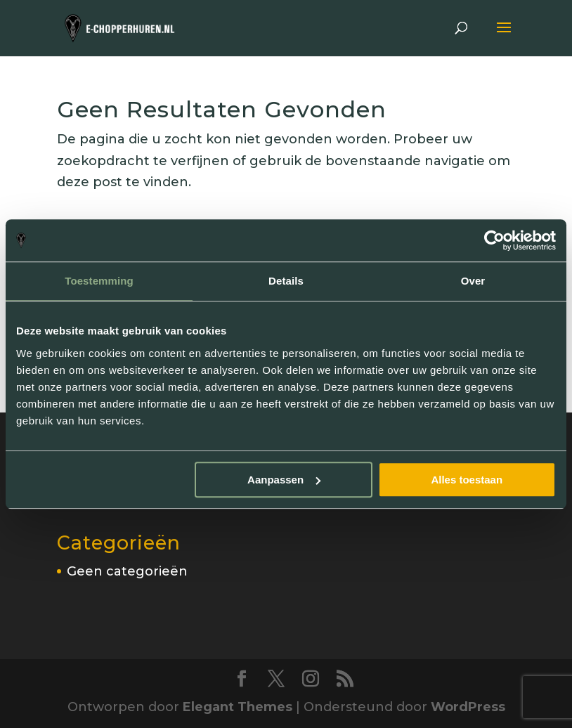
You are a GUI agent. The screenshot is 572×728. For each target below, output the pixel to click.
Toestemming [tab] (99, 281)
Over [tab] (473, 281)
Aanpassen (284, 480)
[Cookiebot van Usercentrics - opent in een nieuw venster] (494, 240)
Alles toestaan (467, 480)
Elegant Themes (238, 707)
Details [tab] (286, 281)
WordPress (468, 707)
